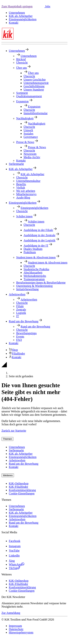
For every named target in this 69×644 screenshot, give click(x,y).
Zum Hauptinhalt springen (17, 6)
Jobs (47, 6)
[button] (38, 6)
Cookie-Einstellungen (22, 493)
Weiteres (8, 475)
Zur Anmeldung (11, 613)
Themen (7, 439)
